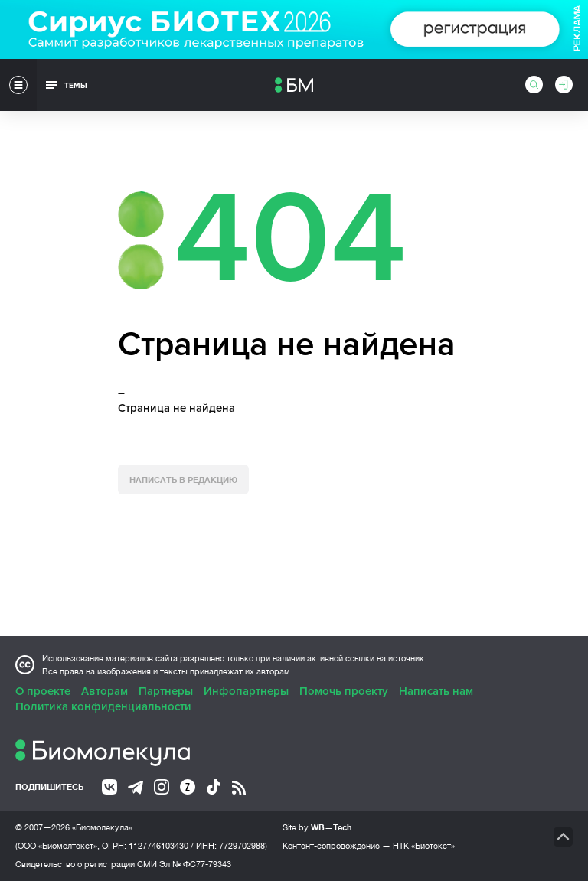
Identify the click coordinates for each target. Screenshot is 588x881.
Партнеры (166, 691)
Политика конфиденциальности (103, 706)
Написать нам (436, 691)
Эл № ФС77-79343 (195, 864)
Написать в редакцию (183, 480)
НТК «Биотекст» (424, 846)
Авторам (105, 691)
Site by (317, 827)
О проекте (43, 691)
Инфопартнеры (246, 691)
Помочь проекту (344, 691)
